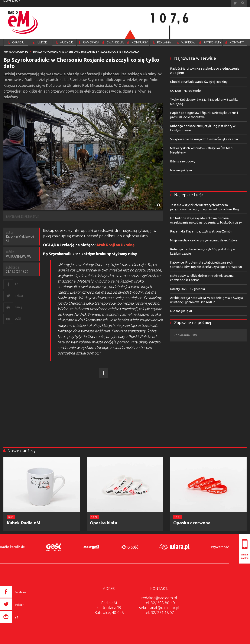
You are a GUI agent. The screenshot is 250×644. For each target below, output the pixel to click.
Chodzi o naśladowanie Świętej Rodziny (199, 82)
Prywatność (220, 547)
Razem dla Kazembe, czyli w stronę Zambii (201, 231)
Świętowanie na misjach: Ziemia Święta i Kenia (204, 139)
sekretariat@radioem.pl (159, 608)
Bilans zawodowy (183, 161)
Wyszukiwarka (243, 4)
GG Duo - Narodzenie (185, 91)
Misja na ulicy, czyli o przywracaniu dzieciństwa (204, 240)
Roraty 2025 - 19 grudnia (187, 289)
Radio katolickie (12, 547)
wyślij (18, 319)
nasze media (12, 1)
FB (17, 284)
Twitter (19, 296)
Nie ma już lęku (181, 170)
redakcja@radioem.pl (159, 598)
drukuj (18, 307)
